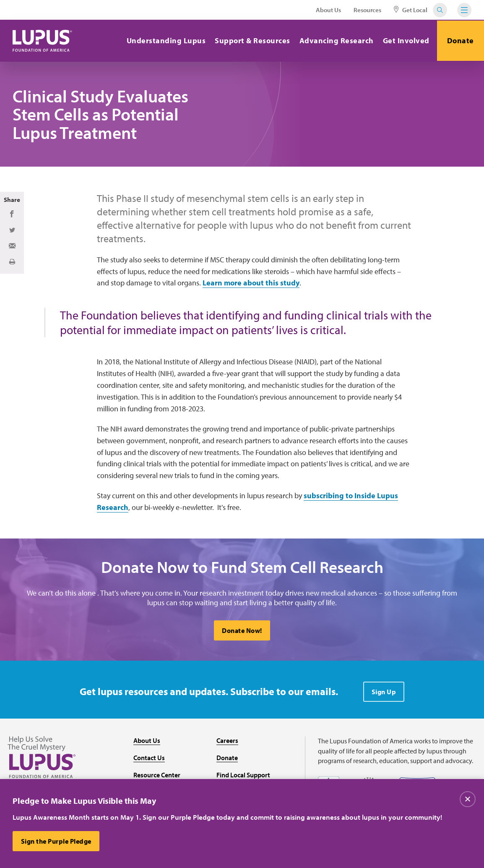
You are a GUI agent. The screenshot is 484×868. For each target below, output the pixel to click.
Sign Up (384, 693)
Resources (367, 10)
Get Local (411, 10)
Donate (460, 41)
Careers (227, 741)
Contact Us (149, 758)
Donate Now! (242, 631)
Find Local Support (243, 775)
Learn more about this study (251, 283)
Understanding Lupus (165, 41)
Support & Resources (252, 41)
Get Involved (405, 41)
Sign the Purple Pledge (56, 841)
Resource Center (157, 775)
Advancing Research (335, 41)
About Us (328, 10)
